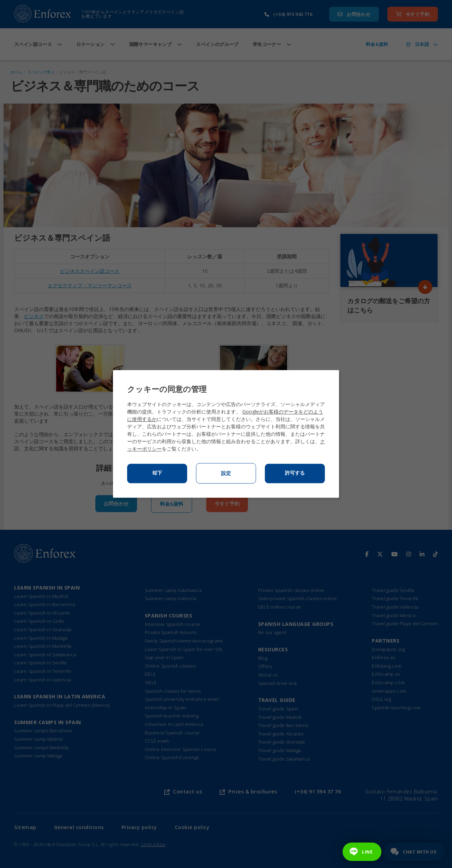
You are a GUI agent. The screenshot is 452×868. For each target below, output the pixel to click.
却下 (157, 473)
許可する (295, 473)
